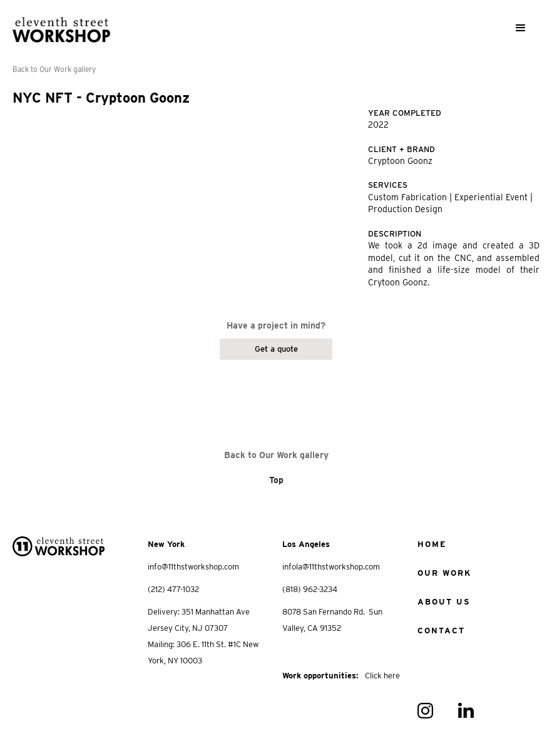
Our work (444, 573)
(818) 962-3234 (310, 589)
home (432, 544)
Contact (441, 631)
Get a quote (276, 349)
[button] (521, 28)
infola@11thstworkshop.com (331, 567)
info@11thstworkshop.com (193, 567)
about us (444, 602)
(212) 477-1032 (173, 589)
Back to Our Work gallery (54, 69)
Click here (382, 676)
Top (276, 480)
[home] (61, 24)
